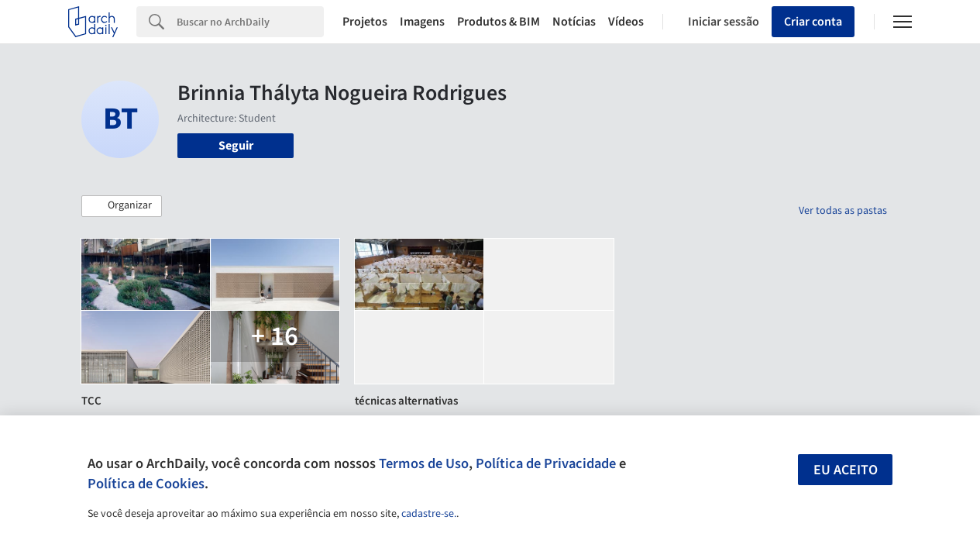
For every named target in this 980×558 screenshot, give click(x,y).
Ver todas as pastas (843, 211)
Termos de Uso (424, 463)
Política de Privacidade (546, 463)
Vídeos (626, 22)
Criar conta (813, 22)
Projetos (365, 22)
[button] (122, 206)
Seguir (236, 146)
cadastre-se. (429, 514)
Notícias (574, 22)
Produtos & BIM (499, 22)
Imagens (422, 22)
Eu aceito (846, 470)
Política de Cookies (146, 484)
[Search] (250, 22)
